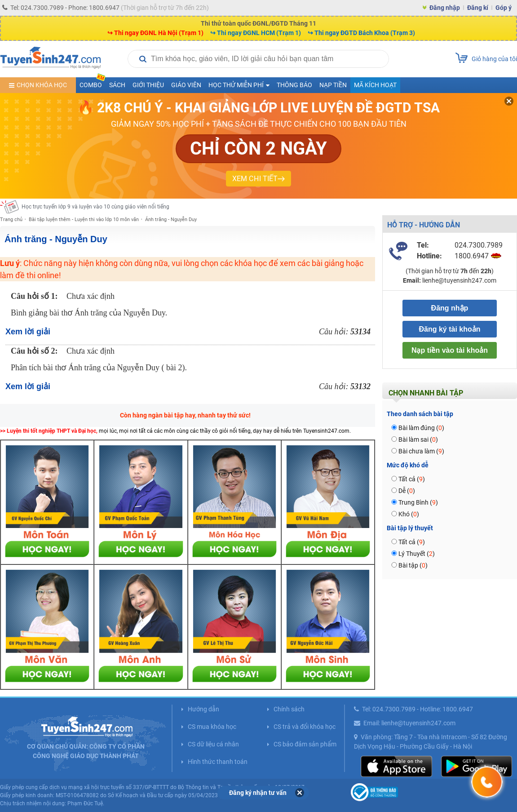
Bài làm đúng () (421, 428)
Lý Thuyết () (417, 554)
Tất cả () (412, 479)
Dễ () (407, 491)
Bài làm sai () (418, 439)
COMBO (93, 83)
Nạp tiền (333, 85)
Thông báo (294, 85)
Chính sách (289, 709)
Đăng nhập (445, 8)
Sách (117, 85)
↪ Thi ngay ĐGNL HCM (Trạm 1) (256, 33)
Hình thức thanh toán (218, 762)
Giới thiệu (148, 85)
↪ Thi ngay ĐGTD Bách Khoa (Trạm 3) (361, 33)
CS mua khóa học (212, 727)
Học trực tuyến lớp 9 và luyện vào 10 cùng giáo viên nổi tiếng (95, 207)
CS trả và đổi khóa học (305, 727)
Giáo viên (186, 85)
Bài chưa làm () (421, 451)
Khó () (409, 514)
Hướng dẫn (203, 709)
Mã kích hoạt (375, 85)
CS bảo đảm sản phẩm (305, 744)
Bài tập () (413, 565)
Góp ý (504, 8)
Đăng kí (478, 8)
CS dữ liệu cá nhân (213, 744)
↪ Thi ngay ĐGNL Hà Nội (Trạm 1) (155, 33)
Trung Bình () (418, 502)
